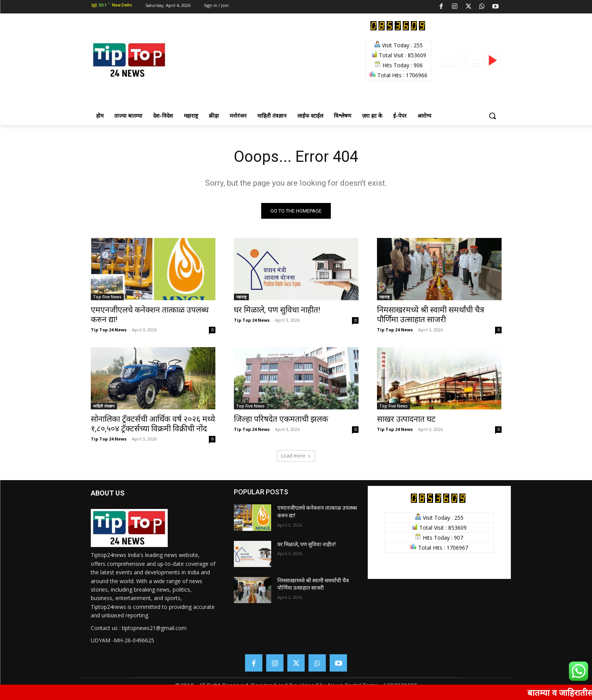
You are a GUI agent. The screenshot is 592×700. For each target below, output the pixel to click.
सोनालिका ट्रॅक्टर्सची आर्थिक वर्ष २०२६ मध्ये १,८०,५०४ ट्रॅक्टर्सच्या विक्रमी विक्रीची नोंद (153, 424)
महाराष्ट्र (241, 297)
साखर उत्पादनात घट (406, 419)
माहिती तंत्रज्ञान (104, 406)
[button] (492, 116)
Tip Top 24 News (109, 330)
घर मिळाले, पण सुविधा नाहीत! (277, 310)
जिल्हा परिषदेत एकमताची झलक (281, 419)
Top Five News (107, 297)
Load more (296, 456)
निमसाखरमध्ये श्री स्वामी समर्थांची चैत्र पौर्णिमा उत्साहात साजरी (431, 315)
